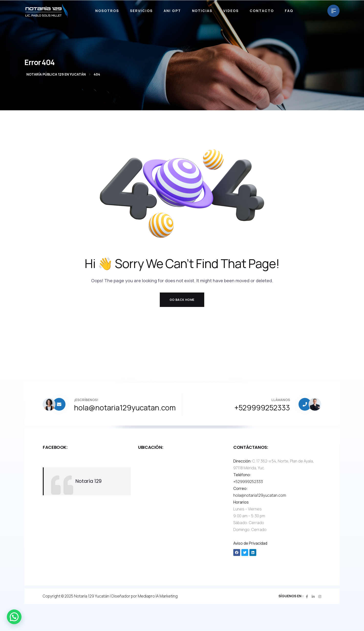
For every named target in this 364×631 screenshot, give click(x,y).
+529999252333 (248, 482)
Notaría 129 (89, 481)
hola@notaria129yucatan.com (260, 495)
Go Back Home (182, 300)
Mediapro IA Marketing (158, 596)
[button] (14, 617)
